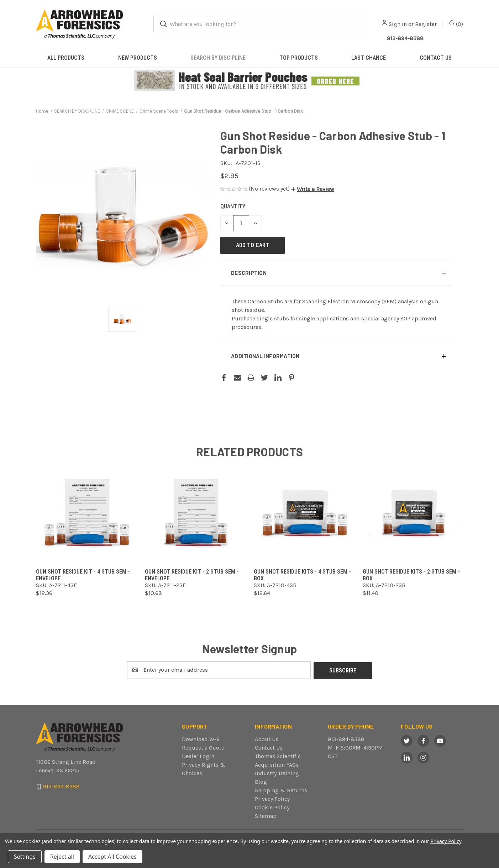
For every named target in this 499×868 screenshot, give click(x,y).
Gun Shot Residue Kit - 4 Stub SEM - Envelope (83, 575)
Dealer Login (198, 755)
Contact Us (269, 747)
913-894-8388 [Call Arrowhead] (405, 38)
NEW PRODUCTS (138, 58)
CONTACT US (436, 58)
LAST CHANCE (369, 58)
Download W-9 (201, 738)
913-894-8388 (346, 738)
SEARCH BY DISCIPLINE (218, 58)
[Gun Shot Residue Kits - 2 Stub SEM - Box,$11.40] (413, 513)
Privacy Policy (272, 798)
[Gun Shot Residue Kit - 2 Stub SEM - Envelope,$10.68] (195, 513)
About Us (267, 738)
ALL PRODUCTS (66, 58)
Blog (261, 781)
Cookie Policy (272, 807)
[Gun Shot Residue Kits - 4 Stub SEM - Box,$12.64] (304, 513)
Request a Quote (203, 747)
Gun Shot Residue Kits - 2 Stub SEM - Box (411, 575)
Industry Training (277, 773)
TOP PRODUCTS (299, 58)
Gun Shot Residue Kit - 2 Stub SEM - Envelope (192, 575)
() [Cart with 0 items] (456, 24)
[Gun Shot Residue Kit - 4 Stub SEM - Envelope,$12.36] (86, 513)
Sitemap (266, 815)
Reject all (62, 857)
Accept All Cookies (112, 857)
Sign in (398, 24)
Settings (25, 857)
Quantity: (233, 206)
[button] (250, 81)
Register (426, 24)
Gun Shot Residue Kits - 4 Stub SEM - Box (302, 575)
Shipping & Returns (281, 790)
